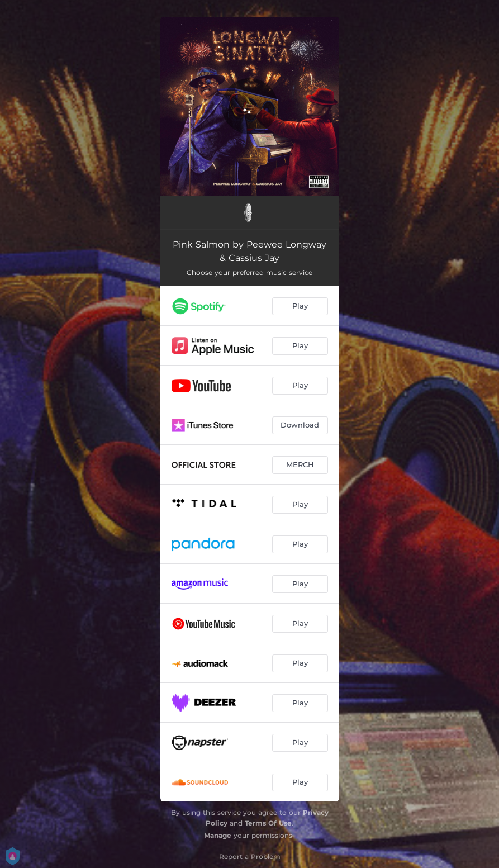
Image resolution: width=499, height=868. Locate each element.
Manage (218, 835)
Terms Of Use (268, 823)
